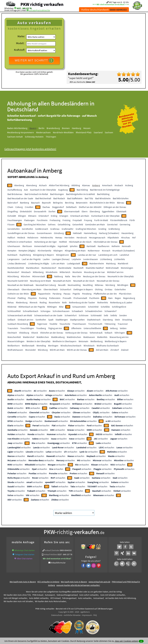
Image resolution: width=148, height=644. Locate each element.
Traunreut (123, 324)
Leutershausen (91, 259)
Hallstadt (77, 233)
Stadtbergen (62, 320)
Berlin (41, 128)
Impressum (87, 615)
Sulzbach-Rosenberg (18, 324)
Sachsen (109, 132)
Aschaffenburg (15, 190)
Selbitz (114, 315)
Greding (102, 229)
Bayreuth (46, 203)
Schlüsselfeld (14, 311)
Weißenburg (96, 341)
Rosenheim (54, 302)
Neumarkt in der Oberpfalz (121, 276)
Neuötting (88, 285)
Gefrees (52, 224)
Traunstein (13, 328)
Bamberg (24, 203)
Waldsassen (89, 337)
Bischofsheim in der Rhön (102, 203)
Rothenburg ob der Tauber (82, 302)
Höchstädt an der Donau (106, 242)
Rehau (11, 302)
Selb (106, 315)
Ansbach (119, 185)
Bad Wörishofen (121, 198)
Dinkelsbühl (26, 211)
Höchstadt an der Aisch (80, 242)
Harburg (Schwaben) (109, 233)
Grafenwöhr (68, 229)
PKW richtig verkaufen (42, 4)
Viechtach (12, 333)
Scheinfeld (93, 307)
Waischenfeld (14, 337)
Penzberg (87, 294)
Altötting (76, 185)
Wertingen (53, 346)
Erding (54, 216)
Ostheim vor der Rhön (18, 294)
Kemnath (126, 246)
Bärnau (121, 203)
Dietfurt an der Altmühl (90, 207)
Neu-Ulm (76, 276)
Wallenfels (102, 337)
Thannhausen (79, 324)
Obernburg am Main (31, 289)
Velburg (114, 328)
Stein (117, 320)
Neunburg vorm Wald (40, 281)
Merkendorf (13, 272)
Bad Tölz (89, 198)
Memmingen (127, 268)
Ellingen (22, 216)
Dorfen (52, 211)
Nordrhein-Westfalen (63, 132)
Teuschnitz (65, 324)
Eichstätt (12, 216)
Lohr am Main (58, 263)
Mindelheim (52, 272)
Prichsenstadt (80, 298)
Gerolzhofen (14, 229)
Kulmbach (12, 255)
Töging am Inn (55, 328)
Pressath (67, 298)
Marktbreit (123, 263)
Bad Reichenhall (43, 198)
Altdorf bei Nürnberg (59, 185)
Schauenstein (79, 307)
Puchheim (94, 298)
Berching (69, 203)
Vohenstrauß (96, 333)
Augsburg (63, 190)
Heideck (21, 237)
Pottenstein (55, 298)
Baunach (35, 203)
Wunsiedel (30, 350)
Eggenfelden (108, 211)
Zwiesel (125, 350)
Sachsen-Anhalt (15, 137)
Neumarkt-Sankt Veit (18, 281)
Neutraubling (74, 285)
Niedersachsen (43, 132)
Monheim (77, 272)
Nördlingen (123, 285)
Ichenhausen (14, 246)
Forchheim (42, 220)
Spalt (51, 320)
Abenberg (19, 185)
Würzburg (43, 350)
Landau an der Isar (87, 255)
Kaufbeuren (104, 246)
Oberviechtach (51, 289)
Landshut (124, 255)
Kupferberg (25, 255)
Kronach (106, 251)
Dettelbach (71, 207)
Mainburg (111, 263)
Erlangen (64, 216)
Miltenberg (38, 272)
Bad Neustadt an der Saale (20, 198)
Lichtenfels (120, 259)
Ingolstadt (63, 246)
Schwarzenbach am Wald (20, 315)
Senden (123, 315)
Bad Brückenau (15, 194)
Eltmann (32, 216)
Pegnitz (76, 294)
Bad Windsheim (103, 198)
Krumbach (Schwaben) (124, 251)
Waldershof (29, 337)
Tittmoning (110, 324)
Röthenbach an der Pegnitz (32, 307)
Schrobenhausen (61, 311)
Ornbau (109, 289)
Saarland (98, 132)
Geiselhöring (64, 224)
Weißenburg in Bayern (116, 341)
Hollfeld (63, 242)
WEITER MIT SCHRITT (34, 60)
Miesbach (26, 272)
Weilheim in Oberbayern (65, 341)
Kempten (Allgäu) (27, 251)
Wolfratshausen (15, 350)
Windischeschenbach (71, 346)
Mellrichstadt (112, 268)
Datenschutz (57, 615)
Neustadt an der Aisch (84, 281)
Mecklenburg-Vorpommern (21, 132)
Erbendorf (44, 216)
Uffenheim (76, 328)
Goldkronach (42, 229)
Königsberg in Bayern (43, 255)
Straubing (127, 320)
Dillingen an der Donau (115, 207)
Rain (110, 298)
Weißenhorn (14, 346)
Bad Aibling (82, 190)
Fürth (132, 220)
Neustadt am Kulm (62, 281)
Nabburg (59, 276)
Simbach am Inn (25, 320)
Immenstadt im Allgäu (45, 246)
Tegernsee (42, 324)
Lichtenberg (106, 259)
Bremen (66, 128)
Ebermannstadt (72, 211)
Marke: (21, 36)
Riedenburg (22, 302)
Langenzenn (14, 259)
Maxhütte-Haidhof (95, 268)
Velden (123, 328)
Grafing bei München (86, 229)
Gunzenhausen (44, 233)
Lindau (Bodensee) (17, 263)
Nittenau (99, 285)
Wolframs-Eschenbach (108, 346)
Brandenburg (53, 128)
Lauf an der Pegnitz (31, 259)
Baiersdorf (13, 203)
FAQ (95, 615)
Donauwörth (40, 211)
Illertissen (27, 246)
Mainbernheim (97, 263)
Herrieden (69, 237)
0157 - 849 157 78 (24, 8)
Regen (118, 298)
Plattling (22, 298)
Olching (99, 289)
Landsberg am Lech (108, 255)
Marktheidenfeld (16, 268)
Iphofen (74, 246)
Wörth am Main (57, 350)
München (25, 276)
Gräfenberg (114, 229)
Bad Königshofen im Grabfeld (80, 194)
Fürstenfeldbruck (119, 220)
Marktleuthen (33, 268)
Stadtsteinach (94, 320)
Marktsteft (79, 268)
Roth (64, 302)
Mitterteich (65, 272)
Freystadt (77, 220)
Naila (67, 276)
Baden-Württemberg (17, 128)
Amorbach (107, 185)
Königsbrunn (63, 255)
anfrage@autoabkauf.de (40, 10)
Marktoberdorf (49, 268)
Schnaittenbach (31, 311)
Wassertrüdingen (16, 341)
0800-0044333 (66, 550)
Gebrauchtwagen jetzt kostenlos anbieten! (30, 149)
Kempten (12, 251)
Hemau (59, 237)
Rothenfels (103, 302)
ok (141, 641)
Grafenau (55, 229)
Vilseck (35, 333)
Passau (67, 294)
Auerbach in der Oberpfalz (43, 190)
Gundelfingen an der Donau (21, 233)
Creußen (29, 207)
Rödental (12, 307)
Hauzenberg (127, 233)
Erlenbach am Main (80, 216)
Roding (43, 302)
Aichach (43, 185)
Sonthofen (41, 320)
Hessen (87, 128)
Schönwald (96, 315)
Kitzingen (58, 251)
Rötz (61, 307)
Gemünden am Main (95, 224)
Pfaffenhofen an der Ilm (105, 294)
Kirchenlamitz (44, 251)
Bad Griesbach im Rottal (36, 194)
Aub (26, 190)
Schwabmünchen (94, 311)
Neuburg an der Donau (94, 276)
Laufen (46, 259)
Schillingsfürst (119, 307)
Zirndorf (115, 350)
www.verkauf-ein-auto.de (99, 582)
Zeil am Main (102, 350)
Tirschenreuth (95, 324)
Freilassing (55, 220)
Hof (134, 237)
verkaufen (23, 391)
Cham (10, 207)
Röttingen (52, 307)
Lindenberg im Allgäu (39, 263)
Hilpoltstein (113, 237)
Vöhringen (120, 333)
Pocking (43, 298)
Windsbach (89, 346)
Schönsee (84, 315)
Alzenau (86, 185)
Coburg (19, 207)
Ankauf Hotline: (50, 554)
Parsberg (57, 294)
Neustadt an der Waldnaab (20, 285)
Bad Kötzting (103, 194)
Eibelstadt (121, 211)
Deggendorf (58, 207)
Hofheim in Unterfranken (20, 242)
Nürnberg (110, 285)
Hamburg (76, 128)
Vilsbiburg (24, 333)
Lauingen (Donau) (61, 259)
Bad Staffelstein (75, 198)
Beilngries (58, 203)
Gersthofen (27, 229)
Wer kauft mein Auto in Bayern (23, 582)
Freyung (88, 220)
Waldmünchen (74, 337)
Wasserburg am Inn (119, 337)
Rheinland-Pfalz (84, 132)
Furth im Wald (101, 220)
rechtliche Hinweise (72, 615)
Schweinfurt (71, 315)
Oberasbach (13, 289)
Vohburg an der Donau (76, 333)
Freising (66, 220)
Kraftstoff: (19, 50)
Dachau (46, 207)
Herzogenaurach (97, 237)
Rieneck (34, 302)
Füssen (11, 224)
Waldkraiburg (58, 337)
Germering (125, 224)
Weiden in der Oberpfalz (38, 341)
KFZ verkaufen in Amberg (48, 582)
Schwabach (77, 311)
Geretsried (112, 224)
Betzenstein (82, 203)
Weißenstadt (28, 346)
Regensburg (129, 298)
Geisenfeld (78, 224)
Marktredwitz (65, 268)
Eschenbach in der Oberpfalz (105, 216)
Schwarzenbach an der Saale (48, 315)
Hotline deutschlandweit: (104, 10)
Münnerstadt (39, 276)
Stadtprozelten (77, 320)
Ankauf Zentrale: (52, 550)
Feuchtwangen (15, 220)
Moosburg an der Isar (94, 272)
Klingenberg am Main (75, 251)
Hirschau (126, 237)
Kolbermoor (94, 251)
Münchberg (13, 276)
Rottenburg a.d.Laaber (121, 302)
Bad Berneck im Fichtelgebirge (105, 190)
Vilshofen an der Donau (52, 333)
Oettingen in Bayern (83, 289)
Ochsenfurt (66, 289)
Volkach (108, 333)
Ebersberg (95, 211)
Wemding (41, 346)
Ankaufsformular (58, 563)
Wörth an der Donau (77, 350)
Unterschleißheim (92, 328)
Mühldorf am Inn (115, 272)
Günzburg (59, 233)
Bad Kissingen (57, 194)
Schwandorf (110, 311)
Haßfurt (11, 237)
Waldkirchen (43, 337)
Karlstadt (91, 246)
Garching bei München (35, 224)
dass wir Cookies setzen (127, 641)
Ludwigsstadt (73, 263)
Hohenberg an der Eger (46, 242)
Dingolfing (13, 211)
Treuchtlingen (27, 328)
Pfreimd (11, 298)
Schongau (45, 311)
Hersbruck (82, 237)
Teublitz (53, 324)
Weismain (83, 341)
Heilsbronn (33, 237)
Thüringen (51, 137)
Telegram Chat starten (25, 554)
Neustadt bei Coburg (46, 285)
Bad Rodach (59, 198)
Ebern (85, 211)
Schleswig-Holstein (34, 137)
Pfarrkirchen (125, 294)
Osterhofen (120, 289)
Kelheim (116, 246)
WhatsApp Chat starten (25, 550)
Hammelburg (90, 233)
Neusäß (62, 285)
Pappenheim (44, 294)
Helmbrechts (47, 237)
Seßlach (11, 320)
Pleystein (32, 298)
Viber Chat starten (25, 559)
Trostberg (41, 328)
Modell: (20, 43)
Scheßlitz (105, 307)
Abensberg (31, 185)
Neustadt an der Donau (108, 281)
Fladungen (29, 220)
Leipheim (76, 259)
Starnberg (108, 320)
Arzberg (129, 185)
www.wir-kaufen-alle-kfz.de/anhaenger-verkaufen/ (78, 585)
